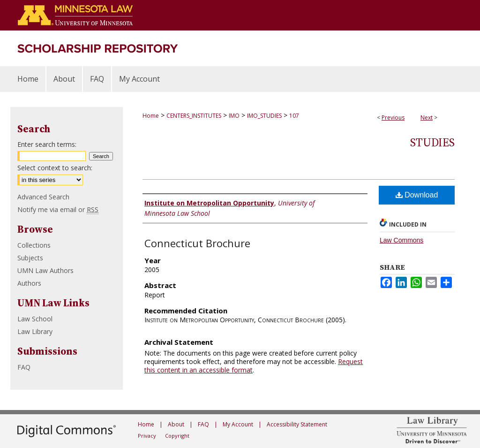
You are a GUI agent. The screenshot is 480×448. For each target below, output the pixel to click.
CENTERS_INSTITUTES (194, 116)
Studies (432, 142)
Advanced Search (43, 197)
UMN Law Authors (45, 270)
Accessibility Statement (297, 424)
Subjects (30, 258)
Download (417, 195)
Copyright (177, 436)
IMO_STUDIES (264, 116)
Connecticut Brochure (197, 243)
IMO (234, 116)
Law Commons (401, 240)
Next (427, 118)
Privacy (147, 436)
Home (151, 116)
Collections (34, 245)
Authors (29, 283)
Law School (35, 319)
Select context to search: (55, 168)
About (176, 424)
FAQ (24, 367)
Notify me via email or (58, 209)
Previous (393, 118)
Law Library (35, 331)
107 (294, 116)
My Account (238, 424)
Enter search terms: (47, 144)
